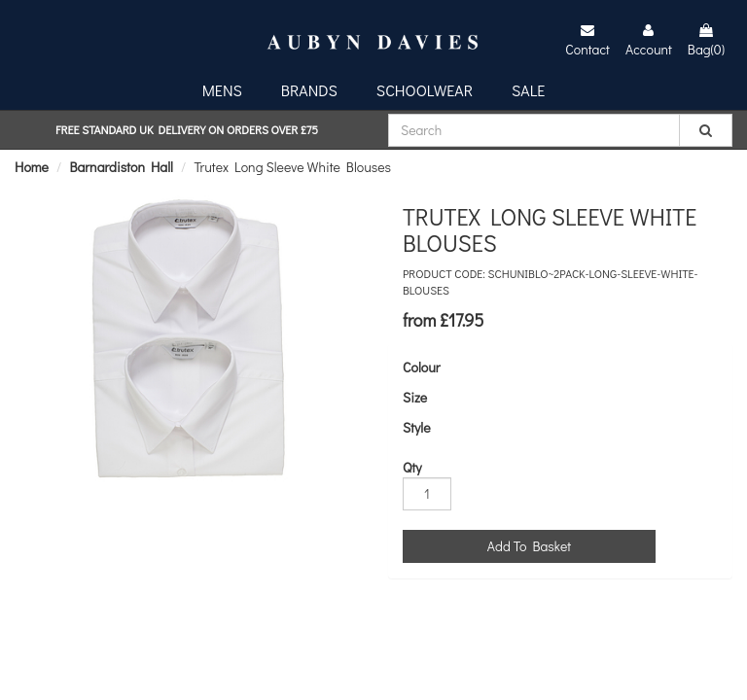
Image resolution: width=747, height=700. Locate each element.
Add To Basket (529, 546)
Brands (309, 90)
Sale (528, 90)
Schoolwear (425, 90)
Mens (222, 90)
